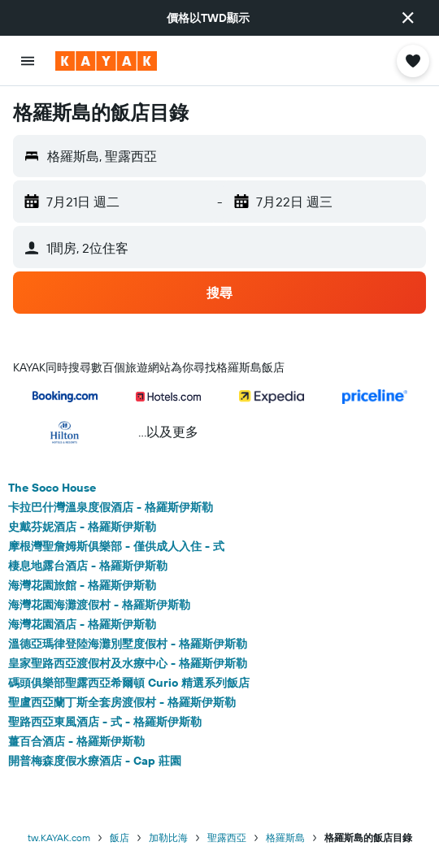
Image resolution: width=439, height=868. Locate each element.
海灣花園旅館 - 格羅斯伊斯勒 (82, 585)
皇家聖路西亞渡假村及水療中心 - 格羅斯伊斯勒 (128, 663)
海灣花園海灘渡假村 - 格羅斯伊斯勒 (99, 605)
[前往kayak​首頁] (106, 61)
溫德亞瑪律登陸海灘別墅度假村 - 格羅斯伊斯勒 (128, 644)
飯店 (120, 838)
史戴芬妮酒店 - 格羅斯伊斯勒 (82, 527)
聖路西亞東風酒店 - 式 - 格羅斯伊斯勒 (105, 722)
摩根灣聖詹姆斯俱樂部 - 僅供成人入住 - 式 (116, 546)
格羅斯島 (285, 838)
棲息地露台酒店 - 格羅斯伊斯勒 (88, 566)
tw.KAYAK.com (59, 838)
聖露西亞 (227, 838)
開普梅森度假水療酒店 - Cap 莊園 (95, 761)
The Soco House (52, 488)
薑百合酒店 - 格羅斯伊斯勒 (76, 741)
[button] (408, 18)
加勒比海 (168, 838)
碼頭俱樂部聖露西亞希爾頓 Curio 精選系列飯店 (129, 683)
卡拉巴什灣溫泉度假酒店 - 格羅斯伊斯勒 (111, 507)
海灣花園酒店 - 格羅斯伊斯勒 (82, 624)
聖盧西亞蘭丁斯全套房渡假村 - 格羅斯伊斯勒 (122, 702)
